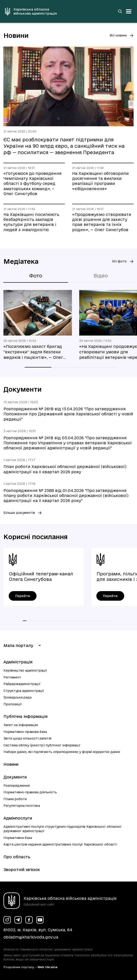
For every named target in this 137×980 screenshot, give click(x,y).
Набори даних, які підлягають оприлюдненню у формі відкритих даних (62, 752)
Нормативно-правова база (25, 732)
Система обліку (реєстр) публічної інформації (42, 745)
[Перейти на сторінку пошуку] (120, 11)
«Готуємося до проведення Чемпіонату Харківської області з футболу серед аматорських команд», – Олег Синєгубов (32, 184)
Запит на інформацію (21, 725)
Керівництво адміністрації (25, 670)
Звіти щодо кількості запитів (27, 738)
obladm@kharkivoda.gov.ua (31, 937)
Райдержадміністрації (22, 684)
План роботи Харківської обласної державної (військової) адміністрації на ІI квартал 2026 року (65, 469)
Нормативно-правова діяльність (30, 792)
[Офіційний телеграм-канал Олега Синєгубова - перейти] (23, 596)
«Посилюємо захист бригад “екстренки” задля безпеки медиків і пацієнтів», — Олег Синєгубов (33, 352)
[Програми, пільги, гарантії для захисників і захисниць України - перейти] (110, 596)
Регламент (12, 677)
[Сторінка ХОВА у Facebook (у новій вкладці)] (29, 920)
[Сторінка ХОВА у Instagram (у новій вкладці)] (7, 920)
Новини (11, 764)
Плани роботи (15, 799)
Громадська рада (17, 697)
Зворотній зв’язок (22, 870)
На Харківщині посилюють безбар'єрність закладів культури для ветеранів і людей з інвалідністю (31, 222)
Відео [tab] (101, 276)
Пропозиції (13, 704)
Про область (17, 857)
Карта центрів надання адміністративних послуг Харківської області (60, 844)
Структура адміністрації (24, 691)
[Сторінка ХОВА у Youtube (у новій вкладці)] (40, 920)
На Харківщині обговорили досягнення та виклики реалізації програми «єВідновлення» (100, 181)
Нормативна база (18, 838)
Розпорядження (17, 786)
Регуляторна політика (22, 806)
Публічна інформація (25, 716)
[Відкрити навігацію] (129, 11)
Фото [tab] (36, 276)
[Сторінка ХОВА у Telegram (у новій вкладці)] (18, 920)
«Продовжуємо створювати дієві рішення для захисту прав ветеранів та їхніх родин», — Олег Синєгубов (102, 222)
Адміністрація (18, 662)
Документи (15, 777)
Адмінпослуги (18, 818)
